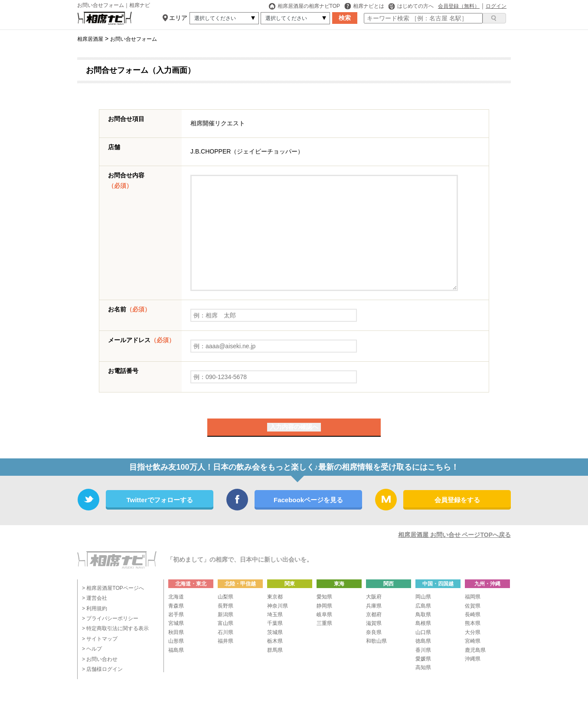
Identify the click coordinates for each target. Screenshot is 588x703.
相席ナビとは (364, 6)
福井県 (225, 641)
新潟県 (225, 615)
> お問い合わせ (100, 659)
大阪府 (374, 597)
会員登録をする (457, 500)
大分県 (473, 632)
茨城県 (275, 632)
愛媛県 (423, 659)
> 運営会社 (95, 598)
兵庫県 (374, 606)
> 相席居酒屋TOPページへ (113, 588)
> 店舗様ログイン (102, 669)
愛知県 (324, 597)
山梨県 (225, 597)
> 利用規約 (95, 608)
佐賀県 (473, 606)
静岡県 (324, 606)
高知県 (423, 667)
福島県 (176, 650)
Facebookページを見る (308, 500)
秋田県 (176, 632)
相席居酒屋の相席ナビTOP (304, 6)
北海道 (176, 597)
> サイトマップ (100, 639)
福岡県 (473, 597)
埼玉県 (275, 615)
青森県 (176, 606)
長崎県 (473, 615)
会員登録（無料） (459, 6)
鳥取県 (423, 615)
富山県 (225, 623)
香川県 (423, 650)
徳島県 (423, 641)
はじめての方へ (411, 6)
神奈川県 (278, 606)
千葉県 (275, 623)
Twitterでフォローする (159, 500)
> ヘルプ (92, 649)
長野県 (225, 606)
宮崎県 (473, 641)
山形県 (176, 641)
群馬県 (275, 650)
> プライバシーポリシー (110, 618)
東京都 (275, 597)
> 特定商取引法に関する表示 (115, 628)
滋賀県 (374, 623)
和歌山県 (376, 641)
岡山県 (423, 597)
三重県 (324, 623)
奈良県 (374, 632)
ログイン (496, 6)
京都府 (374, 615)
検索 (345, 18)
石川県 (225, 632)
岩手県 (176, 615)
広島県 (423, 606)
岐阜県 (324, 615)
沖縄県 (473, 659)
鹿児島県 (475, 650)
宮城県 (176, 623)
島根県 (423, 623)
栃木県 (275, 641)
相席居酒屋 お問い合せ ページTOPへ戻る (454, 535)
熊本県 (473, 623)
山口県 (423, 632)
